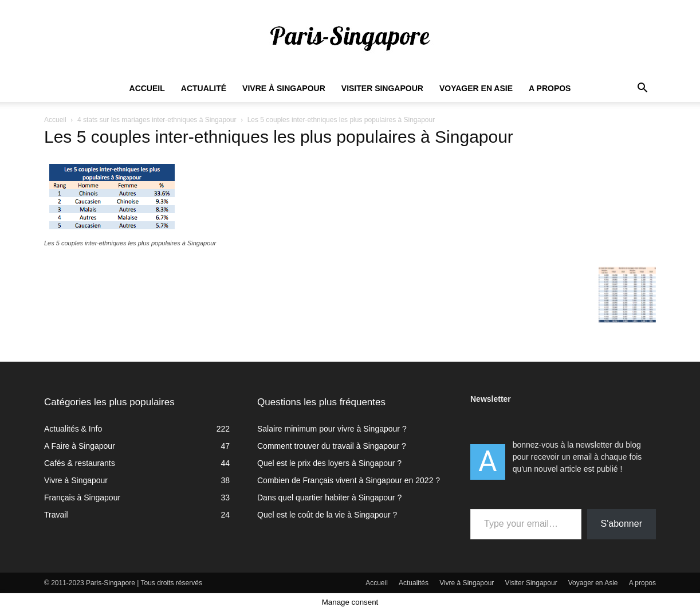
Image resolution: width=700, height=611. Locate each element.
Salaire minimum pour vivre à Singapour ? (332, 429)
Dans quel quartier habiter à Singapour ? (329, 498)
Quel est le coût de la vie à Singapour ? (327, 515)
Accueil (147, 88)
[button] (642, 89)
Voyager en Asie (476, 88)
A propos (550, 88)
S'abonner (622, 524)
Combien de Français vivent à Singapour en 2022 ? (349, 480)
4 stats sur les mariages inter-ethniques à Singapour (157, 120)
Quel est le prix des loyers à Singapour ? (329, 463)
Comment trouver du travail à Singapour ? (332, 446)
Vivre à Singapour (284, 88)
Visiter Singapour (382, 88)
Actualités (414, 583)
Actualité (204, 88)
